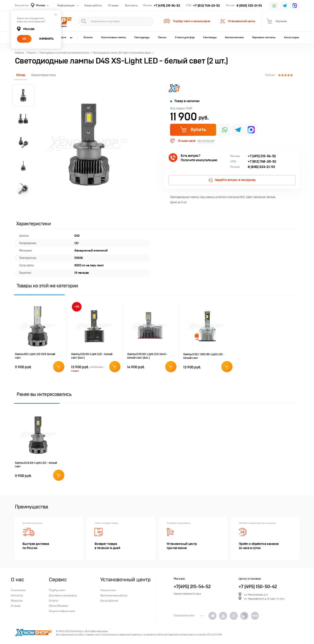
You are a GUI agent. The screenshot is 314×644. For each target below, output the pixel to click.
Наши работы (93, 6)
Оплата (53, 601)
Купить (193, 130)
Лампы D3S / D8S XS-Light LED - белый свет (204, 356)
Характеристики (43, 75)
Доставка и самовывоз (63, 595)
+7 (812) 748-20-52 (206, 6)
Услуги (65, 37)
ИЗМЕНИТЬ (46, 39)
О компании (18, 590)
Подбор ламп (57, 590)
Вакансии (17, 601)
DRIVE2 (255, 616)
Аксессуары (292, 37)
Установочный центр (238, 21)
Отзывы (113, 6)
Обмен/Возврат (59, 606)
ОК (24, 39)
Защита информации (62, 611)
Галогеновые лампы (114, 37)
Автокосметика (234, 37)
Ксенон (88, 37)
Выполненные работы (114, 595)
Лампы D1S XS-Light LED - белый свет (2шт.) (92, 356)
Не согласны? (206, 141)
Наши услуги (108, 590)
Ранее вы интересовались (44, 394)
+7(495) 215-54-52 (192, 587)
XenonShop (33, 633)
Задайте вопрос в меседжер (232, 180)
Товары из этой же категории (47, 286)
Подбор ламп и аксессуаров (187, 21)
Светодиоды (142, 37)
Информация (68, 6)
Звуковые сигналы (264, 37)
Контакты (131, 6)
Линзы (162, 37)
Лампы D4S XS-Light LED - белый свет (36, 465)
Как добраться (109, 601)
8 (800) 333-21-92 (249, 6)
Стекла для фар (185, 37)
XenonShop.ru (77, 631)
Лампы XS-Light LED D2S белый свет (35, 356)
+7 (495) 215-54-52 (167, 6)
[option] (89, 144)
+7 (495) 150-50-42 (258, 587)
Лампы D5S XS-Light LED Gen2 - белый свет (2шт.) (147, 356)
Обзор (21, 75)
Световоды (210, 37)
